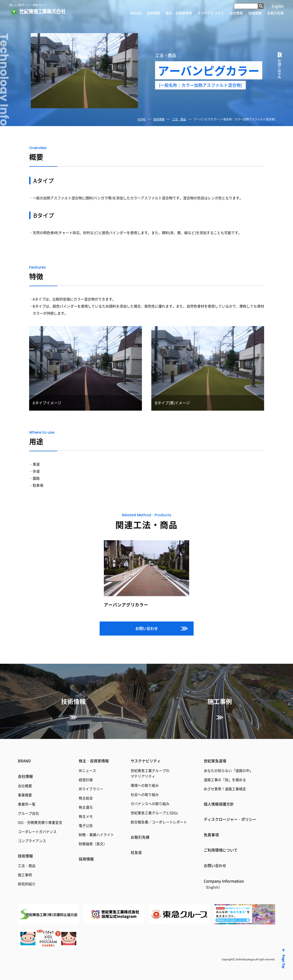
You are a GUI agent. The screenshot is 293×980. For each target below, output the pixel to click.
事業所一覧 (27, 804)
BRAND (136, 13)
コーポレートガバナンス (37, 831)
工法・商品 (179, 119)
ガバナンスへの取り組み (150, 804)
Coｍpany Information (224, 884)
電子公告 (86, 825)
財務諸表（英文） (93, 844)
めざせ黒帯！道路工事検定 (225, 789)
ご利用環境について (221, 850)
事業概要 (25, 795)
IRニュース (87, 770)
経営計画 (86, 780)
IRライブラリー (91, 789)
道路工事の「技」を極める (225, 780)
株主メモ (86, 816)
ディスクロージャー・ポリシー (230, 819)
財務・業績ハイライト (96, 835)
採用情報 (255, 13)
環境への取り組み (145, 785)
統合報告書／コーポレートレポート (159, 822)
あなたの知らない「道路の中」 (228, 770)
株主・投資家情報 (179, 13)
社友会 (136, 852)
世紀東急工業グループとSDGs (154, 813)
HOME (142, 119)
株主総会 (86, 798)
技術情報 (153, 13)
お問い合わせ (147, 628)
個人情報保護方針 (219, 804)
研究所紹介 (27, 884)
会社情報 (236, 13)
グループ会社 (28, 813)
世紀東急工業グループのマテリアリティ (150, 773)
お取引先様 (275, 13)
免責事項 (211, 835)
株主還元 (86, 807)
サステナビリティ (211, 13)
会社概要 (25, 786)
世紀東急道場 (215, 761)
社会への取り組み (145, 794)
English (278, 6)
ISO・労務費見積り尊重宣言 (40, 822)
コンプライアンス (32, 841)
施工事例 (25, 875)
